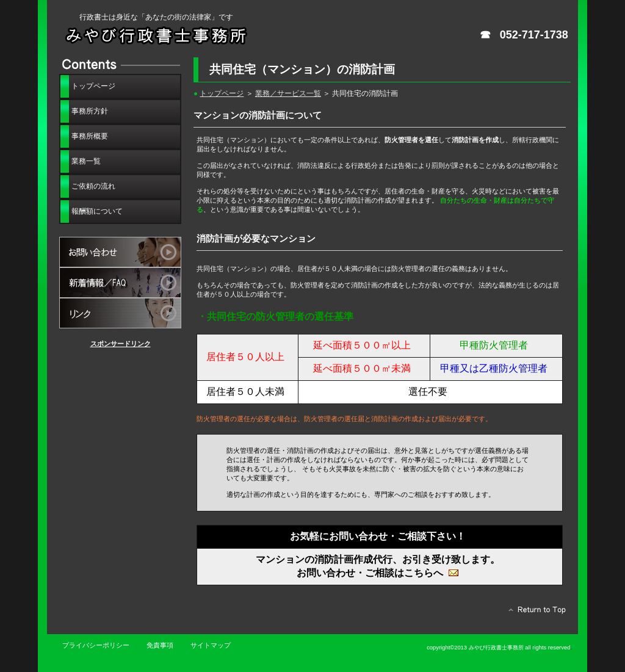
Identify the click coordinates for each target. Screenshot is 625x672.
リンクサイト (120, 313)
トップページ (222, 93)
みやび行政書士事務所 (190, 35)
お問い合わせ (120, 252)
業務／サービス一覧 (288, 93)
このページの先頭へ (534, 613)
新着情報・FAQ (120, 283)
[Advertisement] (120, 420)
